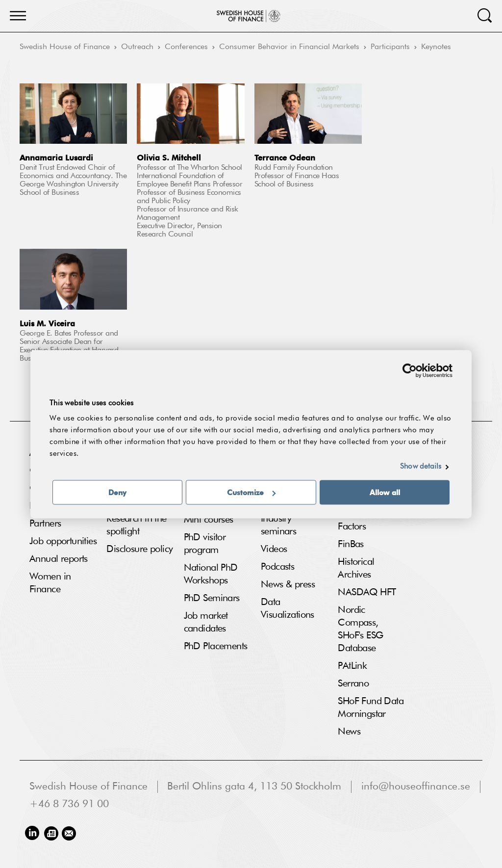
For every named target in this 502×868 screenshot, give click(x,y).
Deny (117, 492)
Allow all (385, 492)
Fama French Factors (364, 520)
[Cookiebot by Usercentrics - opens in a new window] (410, 370)
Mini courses (209, 520)
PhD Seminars (212, 598)
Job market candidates (206, 622)
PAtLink (352, 666)
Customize (251, 492)
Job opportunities (63, 541)
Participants (390, 47)
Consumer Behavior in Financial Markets (289, 47)
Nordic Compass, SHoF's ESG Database (360, 629)
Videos (274, 549)
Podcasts (277, 567)
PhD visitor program (205, 544)
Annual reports (59, 559)
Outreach (137, 47)
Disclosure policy (139, 549)
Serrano (353, 684)
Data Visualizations (288, 608)
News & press (288, 584)
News (349, 732)
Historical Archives (356, 568)
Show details (421, 466)
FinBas (351, 544)
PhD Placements (216, 646)
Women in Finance (50, 583)
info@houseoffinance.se (416, 787)
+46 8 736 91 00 (69, 804)
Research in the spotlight (136, 525)
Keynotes (436, 47)
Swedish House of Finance (65, 47)
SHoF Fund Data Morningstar (371, 708)
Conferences (186, 47)
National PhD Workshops (211, 574)
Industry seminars (278, 525)
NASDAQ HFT (367, 592)
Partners (45, 524)
